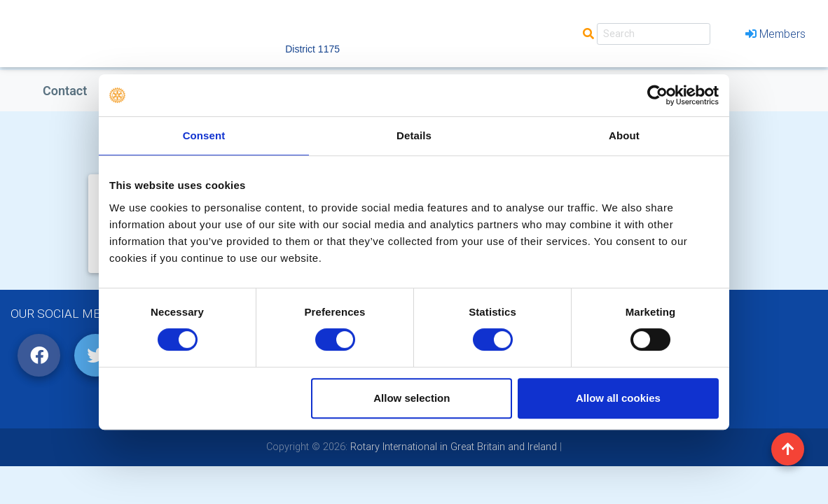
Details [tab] (414, 135)
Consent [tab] (204, 135)
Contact (65, 91)
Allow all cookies (618, 398)
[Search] (654, 34)
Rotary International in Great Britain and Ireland (452, 447)
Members (775, 34)
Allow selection (412, 398)
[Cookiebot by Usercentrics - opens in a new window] (657, 95)
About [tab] (624, 135)
